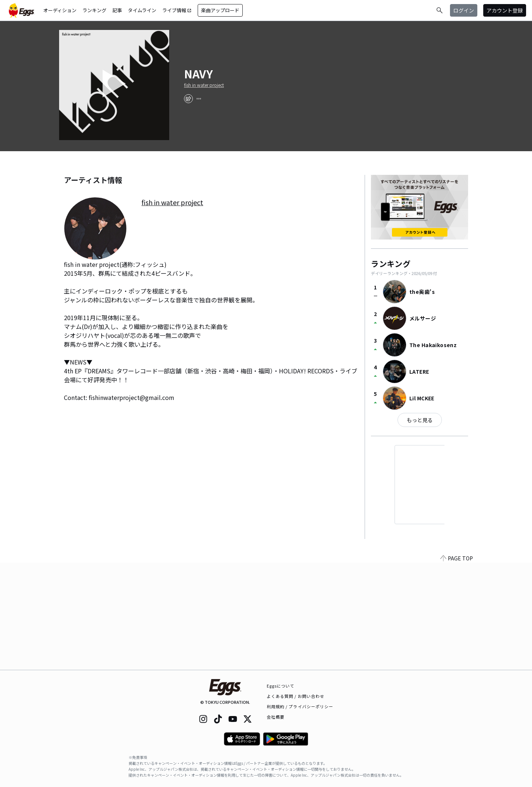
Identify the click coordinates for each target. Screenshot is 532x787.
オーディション (60, 10)
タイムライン (142, 10)
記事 (117, 10)
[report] (199, 99)
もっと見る (420, 420)
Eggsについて (281, 686)
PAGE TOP (457, 665)
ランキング (94, 10)
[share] (188, 99)
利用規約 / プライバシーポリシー (300, 706)
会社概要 (276, 717)
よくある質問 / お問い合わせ (296, 696)
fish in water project (204, 85)
